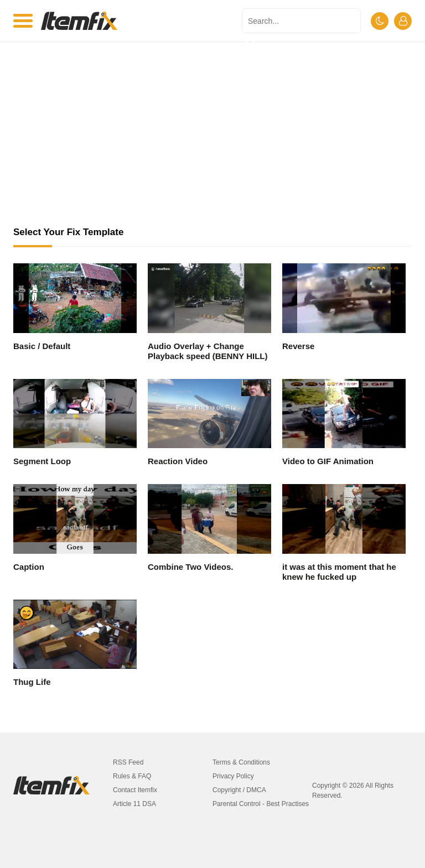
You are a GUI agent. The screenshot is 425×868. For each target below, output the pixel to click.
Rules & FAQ (132, 776)
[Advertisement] (212, 144)
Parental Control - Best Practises (261, 804)
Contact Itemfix (135, 790)
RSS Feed (128, 762)
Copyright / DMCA (239, 790)
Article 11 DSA (134, 804)
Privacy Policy (233, 776)
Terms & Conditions (241, 762)
